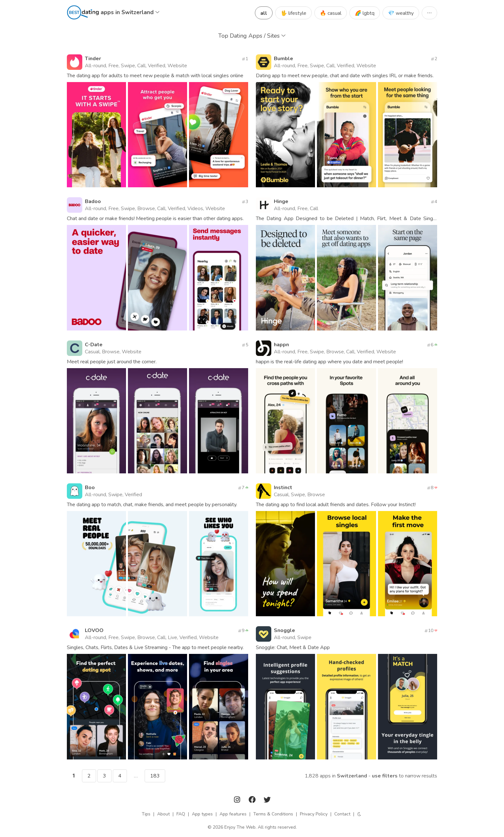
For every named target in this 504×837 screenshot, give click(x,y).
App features (233, 814)
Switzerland (352, 776)
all (264, 13)
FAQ (181, 814)
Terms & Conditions (273, 814)
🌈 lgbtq (365, 13)
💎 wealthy (401, 13)
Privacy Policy (314, 814)
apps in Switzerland (130, 12)
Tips (146, 814)
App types (202, 814)
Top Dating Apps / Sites (252, 36)
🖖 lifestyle (293, 13)
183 (155, 776)
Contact (342, 814)
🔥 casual (331, 13)
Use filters (385, 776)
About (163, 814)
